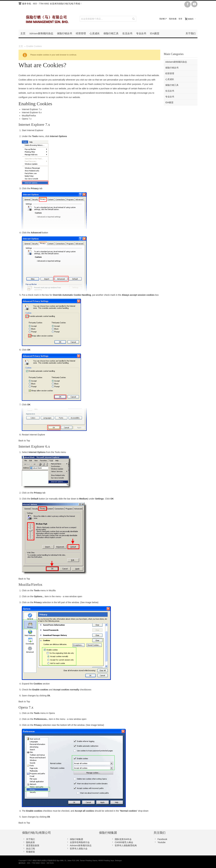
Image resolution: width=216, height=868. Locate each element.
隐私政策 (30, 842)
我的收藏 (173, 19)
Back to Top (24, 441)
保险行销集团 (76, 839)
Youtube (161, 842)
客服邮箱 (30, 852)
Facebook (162, 839)
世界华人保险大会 (79, 849)
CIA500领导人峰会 (124, 842)
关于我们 (30, 839)
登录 (180, 19)
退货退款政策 (33, 845)
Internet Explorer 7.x (32, 109)
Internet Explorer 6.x (32, 112)
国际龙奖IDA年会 (123, 839)
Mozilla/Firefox (29, 116)
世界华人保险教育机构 (126, 845)
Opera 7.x (27, 119)
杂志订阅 (30, 849)
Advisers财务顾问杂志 (81, 845)
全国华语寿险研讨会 (80, 842)
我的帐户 (163, 19)
